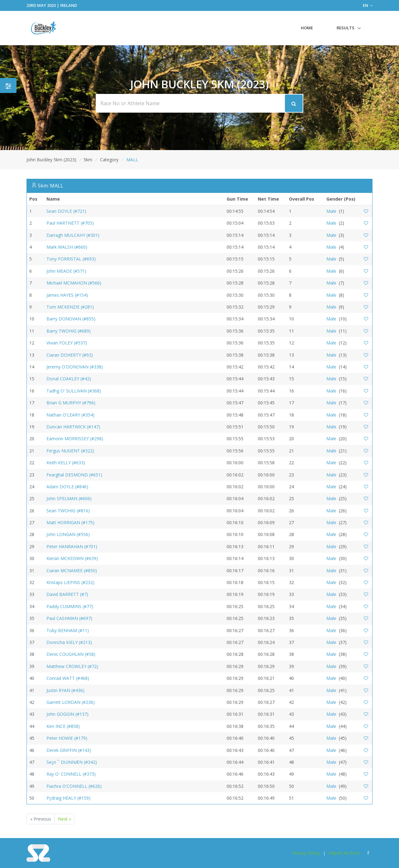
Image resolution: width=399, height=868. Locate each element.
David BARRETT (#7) (67, 594)
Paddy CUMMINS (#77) (70, 606)
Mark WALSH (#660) (67, 247)
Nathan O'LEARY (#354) (70, 415)
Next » (65, 819)
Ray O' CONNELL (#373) (71, 774)
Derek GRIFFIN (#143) (69, 750)
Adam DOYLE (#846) (67, 487)
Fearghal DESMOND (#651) (74, 475)
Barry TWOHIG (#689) (69, 331)
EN (368, 5)
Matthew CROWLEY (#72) (72, 666)
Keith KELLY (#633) (66, 463)
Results (346, 28)
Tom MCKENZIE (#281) (70, 307)
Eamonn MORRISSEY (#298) (75, 439)
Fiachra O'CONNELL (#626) (74, 786)
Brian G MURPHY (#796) (71, 403)
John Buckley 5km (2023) (51, 160)
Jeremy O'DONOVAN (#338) (75, 367)
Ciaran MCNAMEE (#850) (72, 571)
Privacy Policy (306, 853)
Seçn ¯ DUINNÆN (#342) (72, 762)
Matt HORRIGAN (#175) (70, 522)
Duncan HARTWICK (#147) (73, 427)
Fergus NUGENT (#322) (70, 451)
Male (331, 211)
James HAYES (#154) (67, 295)
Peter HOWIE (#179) (67, 738)
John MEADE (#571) (66, 271)
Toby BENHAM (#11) (68, 630)
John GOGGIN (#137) (67, 714)
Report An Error (345, 853)
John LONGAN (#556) (68, 534)
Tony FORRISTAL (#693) (71, 259)
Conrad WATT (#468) (68, 678)
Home (307, 28)
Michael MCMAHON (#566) (74, 283)
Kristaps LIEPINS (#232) (70, 582)
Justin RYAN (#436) (65, 690)
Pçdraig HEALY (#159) (68, 798)
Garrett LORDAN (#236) (71, 702)
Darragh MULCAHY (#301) (73, 235)
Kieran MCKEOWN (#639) (72, 558)
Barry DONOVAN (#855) (71, 319)
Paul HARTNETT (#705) (70, 223)
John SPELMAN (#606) (69, 498)
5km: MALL (50, 186)
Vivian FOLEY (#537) (67, 343)
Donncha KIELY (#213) (69, 642)
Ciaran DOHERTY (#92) (70, 355)
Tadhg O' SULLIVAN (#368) (74, 391)
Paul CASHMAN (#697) (69, 618)
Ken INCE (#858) (63, 726)
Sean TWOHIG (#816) (68, 511)
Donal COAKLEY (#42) (69, 379)
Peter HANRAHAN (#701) (72, 546)
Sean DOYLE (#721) (66, 211)
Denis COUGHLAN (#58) (71, 654)
